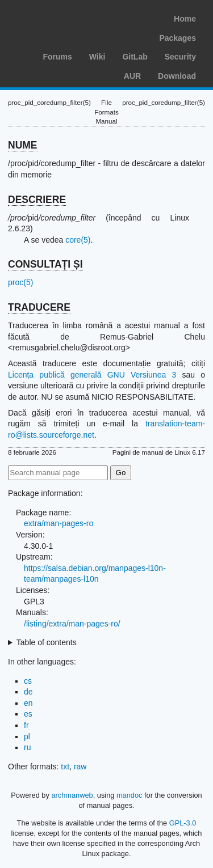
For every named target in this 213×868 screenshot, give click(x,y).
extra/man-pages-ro (59, 523)
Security (180, 57)
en (28, 703)
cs (28, 681)
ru (27, 747)
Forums (57, 57)
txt (65, 767)
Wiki (97, 57)
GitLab (135, 57)
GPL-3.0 (183, 823)
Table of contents (47, 642)
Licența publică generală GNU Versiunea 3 (92, 375)
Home (185, 19)
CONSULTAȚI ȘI (45, 264)
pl (27, 736)
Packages (177, 38)
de (28, 692)
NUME (23, 145)
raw (80, 767)
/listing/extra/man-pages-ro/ (72, 624)
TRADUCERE (39, 307)
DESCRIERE (37, 200)
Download (177, 76)
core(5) (78, 240)
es (28, 714)
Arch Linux (62, 17)
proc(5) (20, 282)
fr (26, 725)
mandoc (130, 795)
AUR (132, 76)
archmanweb (72, 795)
